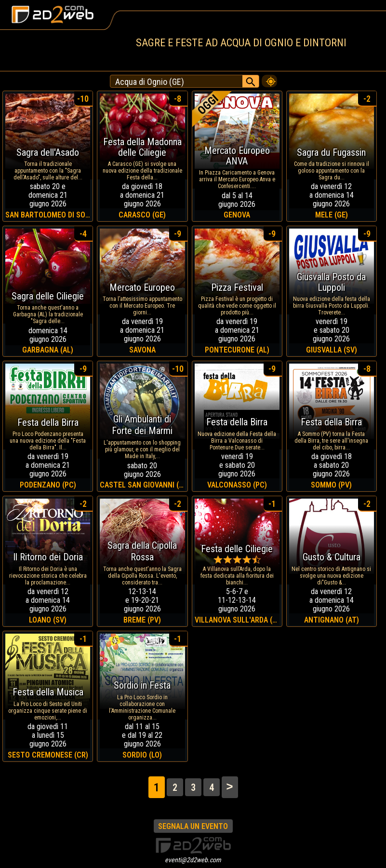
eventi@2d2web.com (193, 860)
